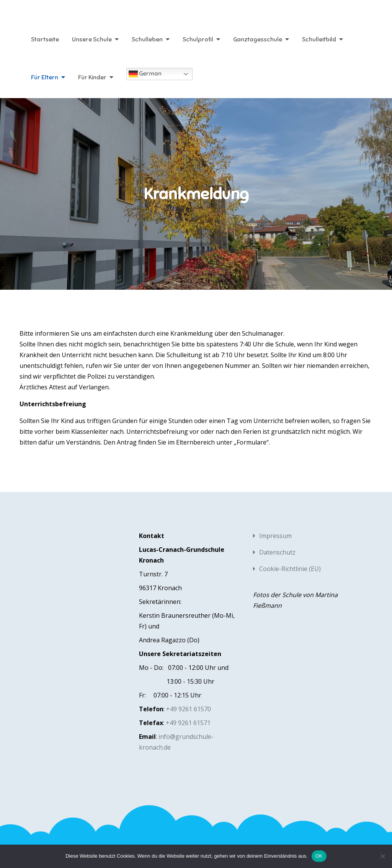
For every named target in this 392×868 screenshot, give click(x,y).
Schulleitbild (319, 39)
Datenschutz (277, 552)
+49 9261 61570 (189, 709)
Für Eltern (45, 77)
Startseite (45, 39)
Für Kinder (92, 77)
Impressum (275, 536)
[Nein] (382, 856)
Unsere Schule (92, 39)
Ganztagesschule (258, 39)
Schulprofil (198, 39)
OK (319, 856)
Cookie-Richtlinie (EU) (290, 569)
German (145, 74)
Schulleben (147, 39)
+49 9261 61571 (188, 723)
